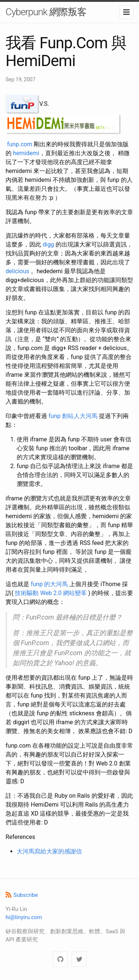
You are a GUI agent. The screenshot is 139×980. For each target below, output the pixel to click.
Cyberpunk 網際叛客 (46, 12)
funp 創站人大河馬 (73, 416)
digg (48, 244)
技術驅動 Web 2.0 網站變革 (51, 593)
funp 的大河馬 (49, 584)
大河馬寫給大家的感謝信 (49, 851)
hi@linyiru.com (24, 917)
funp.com (20, 144)
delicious (17, 271)
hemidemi (26, 153)
